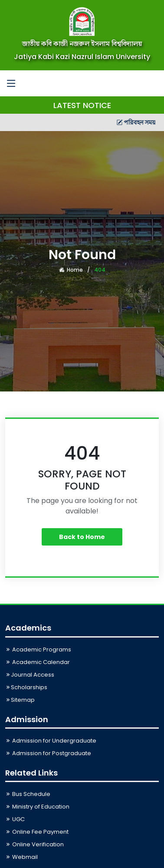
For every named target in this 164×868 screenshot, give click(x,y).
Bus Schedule (28, 794)
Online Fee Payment (37, 832)
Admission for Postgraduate (48, 753)
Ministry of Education (37, 807)
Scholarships (26, 687)
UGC (15, 819)
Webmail (21, 857)
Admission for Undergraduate (51, 741)
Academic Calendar (38, 662)
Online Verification (34, 844)
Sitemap (20, 700)
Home (71, 270)
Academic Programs (38, 649)
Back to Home (82, 537)
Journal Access (30, 675)
